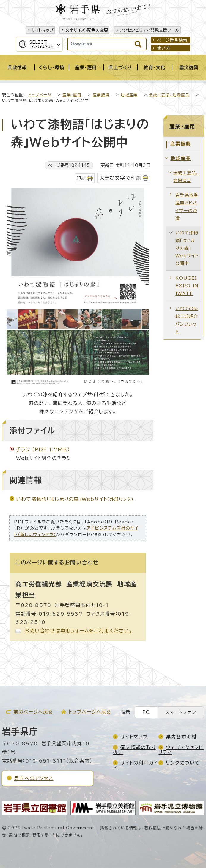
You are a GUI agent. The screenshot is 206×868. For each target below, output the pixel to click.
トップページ (40, 95)
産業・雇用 (72, 95)
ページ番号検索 (172, 40)
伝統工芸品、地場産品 (169, 95)
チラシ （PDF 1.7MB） (43, 449)
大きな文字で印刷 (121, 178)
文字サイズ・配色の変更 (87, 30)
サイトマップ (42, 30)
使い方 (164, 48)
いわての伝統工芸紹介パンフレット (187, 320)
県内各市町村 (181, 737)
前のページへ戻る (33, 712)
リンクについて (183, 763)
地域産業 (129, 95)
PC (146, 712)
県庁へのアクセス (34, 778)
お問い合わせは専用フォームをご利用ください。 (78, 631)
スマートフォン (181, 712)
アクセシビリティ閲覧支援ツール (149, 30)
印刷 (81, 178)
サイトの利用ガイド (136, 765)
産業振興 (101, 95)
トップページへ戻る (90, 712)
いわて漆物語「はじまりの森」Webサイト (75, 499)
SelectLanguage (41, 44)
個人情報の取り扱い (134, 750)
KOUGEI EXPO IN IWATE (187, 286)
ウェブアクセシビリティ (181, 750)
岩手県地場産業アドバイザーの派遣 (187, 207)
